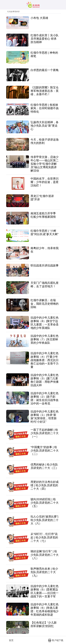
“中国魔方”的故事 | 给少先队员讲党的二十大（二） (45, 451)
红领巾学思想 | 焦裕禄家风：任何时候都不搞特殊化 (45, 108)
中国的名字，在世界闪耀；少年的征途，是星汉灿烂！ (45, 182)
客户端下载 (56, 640)
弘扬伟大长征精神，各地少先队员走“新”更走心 (45, 126)
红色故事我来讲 (13, 11)
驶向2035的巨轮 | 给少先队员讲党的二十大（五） (45, 503)
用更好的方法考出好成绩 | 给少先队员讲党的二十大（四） (45, 485)
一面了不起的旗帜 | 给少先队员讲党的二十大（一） (45, 433)
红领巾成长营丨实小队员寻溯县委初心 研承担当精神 (45, 39)
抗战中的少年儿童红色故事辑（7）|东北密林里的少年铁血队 (45, 339)
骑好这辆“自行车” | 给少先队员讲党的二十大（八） (45, 555)
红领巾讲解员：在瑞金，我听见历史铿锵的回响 (45, 304)
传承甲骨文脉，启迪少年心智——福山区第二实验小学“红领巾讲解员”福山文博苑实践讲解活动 (45, 164)
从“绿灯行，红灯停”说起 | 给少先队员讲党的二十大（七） (44, 537)
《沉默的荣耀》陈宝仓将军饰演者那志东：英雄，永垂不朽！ (45, 91)
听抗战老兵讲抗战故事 (45, 265)
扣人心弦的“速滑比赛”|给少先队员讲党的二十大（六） (45, 520)
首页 (9, 640)
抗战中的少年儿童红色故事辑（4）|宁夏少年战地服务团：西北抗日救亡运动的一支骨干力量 (45, 360)
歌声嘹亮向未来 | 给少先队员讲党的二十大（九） (44, 572)
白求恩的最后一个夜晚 (45, 70)
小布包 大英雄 (39, 18)
